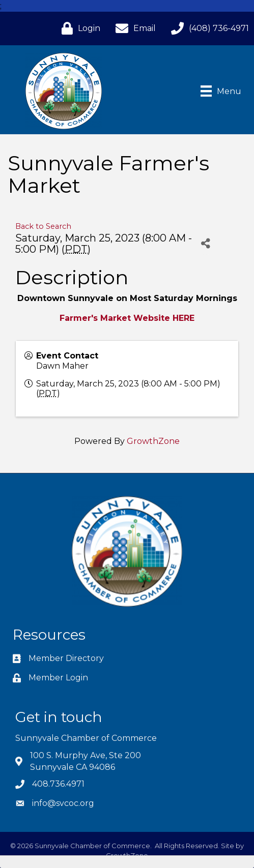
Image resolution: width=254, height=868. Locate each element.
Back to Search (43, 226)
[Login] (78, 28)
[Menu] (221, 91)
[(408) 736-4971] (207, 28)
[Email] (133, 28)
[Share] (205, 243)
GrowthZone (153, 441)
